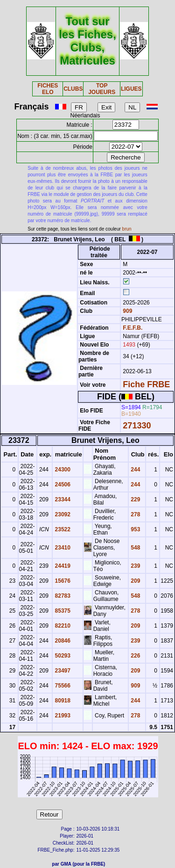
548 (135, 548)
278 (135, 514)
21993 (62, 716)
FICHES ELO (48, 89)
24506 (62, 485)
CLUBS (73, 89)
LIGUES (131, 89)
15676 (62, 581)
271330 (137, 426)
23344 (62, 499)
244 (135, 470)
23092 (62, 514)
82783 (62, 596)
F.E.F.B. (133, 328)
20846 (62, 641)
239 (135, 566)
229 (135, 499)
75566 (62, 686)
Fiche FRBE (146, 384)
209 (135, 581)
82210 (62, 626)
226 (135, 656)
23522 (62, 529)
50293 (62, 656)
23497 (62, 671)
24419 (62, 566)
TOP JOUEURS (102, 89)
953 (135, 529)
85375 (62, 611)
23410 (62, 548)
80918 (62, 701)
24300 (62, 470)
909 (127, 311)
